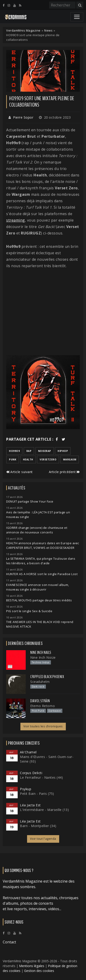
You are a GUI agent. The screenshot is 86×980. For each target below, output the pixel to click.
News (48, 30)
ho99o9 (14, 451)
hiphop (63, 451)
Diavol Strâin (40, 701)
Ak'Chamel (28, 752)
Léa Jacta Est (30, 805)
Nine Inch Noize (43, 657)
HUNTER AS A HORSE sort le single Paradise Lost (42, 574)
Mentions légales (32, 966)
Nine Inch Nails (41, 652)
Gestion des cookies (39, 971)
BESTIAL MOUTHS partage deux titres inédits (39, 600)
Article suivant (19, 472)
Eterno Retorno (43, 706)
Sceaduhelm (40, 682)
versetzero (48, 459)
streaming (16, 220)
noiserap (45, 451)
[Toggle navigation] (77, 17)
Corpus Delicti (31, 773)
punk (13, 459)
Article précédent (64, 472)
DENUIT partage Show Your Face (30, 502)
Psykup (26, 789)
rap (29, 451)
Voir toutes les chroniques (43, 726)
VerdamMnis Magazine (23, 30)
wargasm (70, 459)
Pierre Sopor (23, 117)
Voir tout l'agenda (43, 839)
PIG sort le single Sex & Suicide (29, 611)
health (28, 459)
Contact (9, 942)
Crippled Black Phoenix (47, 677)
